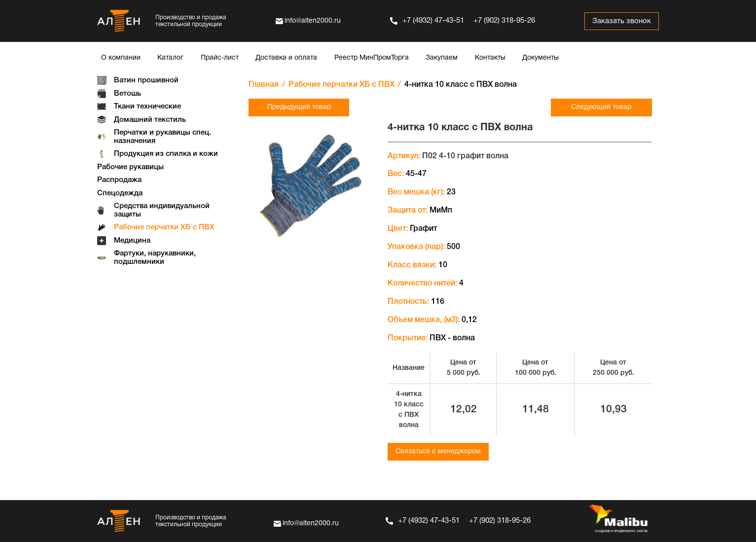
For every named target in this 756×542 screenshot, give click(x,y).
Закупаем (442, 58)
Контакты (490, 58)
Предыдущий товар (299, 107)
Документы (540, 58)
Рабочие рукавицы (130, 167)
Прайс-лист (220, 58)
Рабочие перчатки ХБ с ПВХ (164, 227)
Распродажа (119, 180)
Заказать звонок (622, 21)
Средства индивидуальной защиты (162, 210)
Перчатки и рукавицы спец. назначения (162, 137)
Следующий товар (601, 107)
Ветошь (127, 94)
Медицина (132, 241)
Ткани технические (147, 107)
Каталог (170, 58)
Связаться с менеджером (438, 452)
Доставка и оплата (286, 58)
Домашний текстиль (150, 120)
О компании (121, 58)
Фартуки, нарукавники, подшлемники (155, 258)
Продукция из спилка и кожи (166, 154)
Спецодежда (120, 193)
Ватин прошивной (146, 80)
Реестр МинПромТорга (372, 58)
